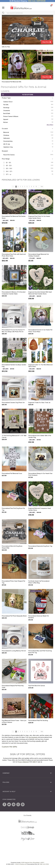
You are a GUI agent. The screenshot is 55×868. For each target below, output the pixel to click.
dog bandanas (33, 737)
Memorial (28, 132)
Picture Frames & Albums (28, 116)
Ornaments (28, 110)
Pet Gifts (28, 104)
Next (42, 187)
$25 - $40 (9, 168)
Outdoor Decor (28, 102)
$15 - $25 (9, 165)
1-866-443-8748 (44, 864)
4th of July (28, 144)
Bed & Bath (28, 113)
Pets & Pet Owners (28, 155)
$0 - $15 (8, 162)
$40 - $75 (9, 171)
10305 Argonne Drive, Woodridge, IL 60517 (33, 863)
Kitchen (28, 122)
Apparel (28, 119)
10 (36, 187)
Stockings (28, 107)
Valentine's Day (28, 147)
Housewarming (28, 141)
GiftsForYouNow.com (21, 864)
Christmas (28, 135)
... (39, 187)
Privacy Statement (23, 762)
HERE (34, 762)
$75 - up (9, 174)
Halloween (28, 138)
